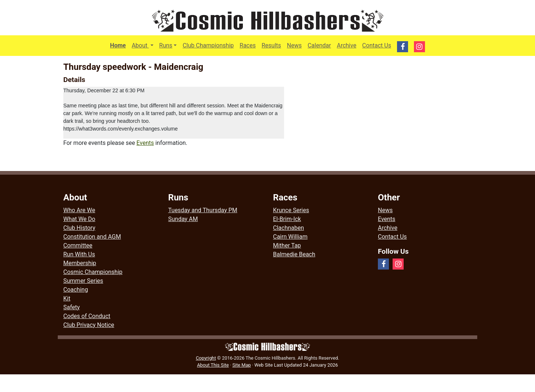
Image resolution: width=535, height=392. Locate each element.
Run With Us (79, 254)
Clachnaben (288, 228)
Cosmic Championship (93, 272)
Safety (72, 307)
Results (271, 45)
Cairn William (290, 237)
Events (145, 143)
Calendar (319, 45)
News (294, 45)
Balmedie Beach (294, 254)
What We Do (79, 219)
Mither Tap (287, 245)
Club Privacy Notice (89, 325)
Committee (78, 245)
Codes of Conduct (87, 316)
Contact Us (377, 45)
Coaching (76, 290)
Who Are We (79, 210)
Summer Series (83, 281)
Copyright (206, 358)
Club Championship (208, 45)
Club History (79, 228)
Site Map (241, 365)
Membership (80, 263)
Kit (67, 298)
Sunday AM (183, 219)
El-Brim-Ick (287, 219)
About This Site (213, 365)
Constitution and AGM (92, 237)
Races (248, 45)
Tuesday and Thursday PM (203, 210)
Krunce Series (291, 210)
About (144, 45)
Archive (346, 45)
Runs (166, 45)
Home (118, 45)
